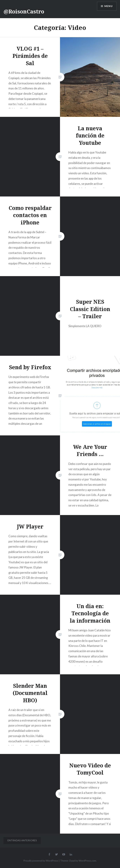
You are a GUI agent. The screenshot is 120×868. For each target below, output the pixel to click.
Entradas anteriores (22, 840)
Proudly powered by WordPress (41, 861)
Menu (108, 6)
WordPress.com (87, 861)
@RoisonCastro (24, 11)
